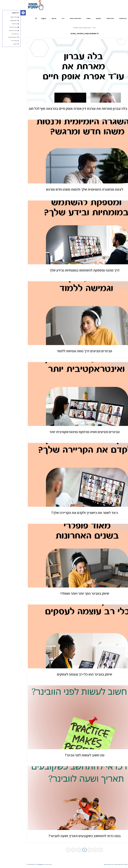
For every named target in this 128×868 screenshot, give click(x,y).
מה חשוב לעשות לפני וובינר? (64, 755)
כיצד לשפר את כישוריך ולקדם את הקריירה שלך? (64, 513)
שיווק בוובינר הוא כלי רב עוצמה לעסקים (64, 674)
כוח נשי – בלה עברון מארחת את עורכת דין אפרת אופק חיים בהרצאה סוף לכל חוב (64, 108)
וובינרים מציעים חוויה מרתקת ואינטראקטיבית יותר (64, 432)
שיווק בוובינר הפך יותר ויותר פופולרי (64, 593)
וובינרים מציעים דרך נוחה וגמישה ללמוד (64, 351)
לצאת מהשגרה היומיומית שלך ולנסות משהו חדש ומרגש (64, 189)
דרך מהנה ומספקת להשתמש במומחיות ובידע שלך (64, 270)
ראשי (74, 28)
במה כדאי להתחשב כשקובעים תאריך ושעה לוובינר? (64, 836)
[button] (3, 13)
